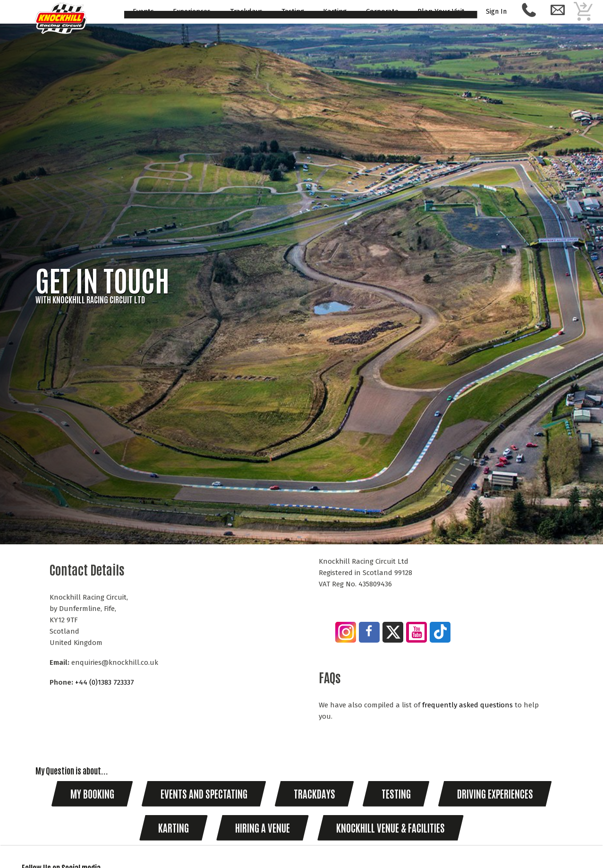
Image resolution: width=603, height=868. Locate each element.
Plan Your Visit (441, 12)
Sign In (497, 12)
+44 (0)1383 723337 (105, 682)
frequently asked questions (467, 705)
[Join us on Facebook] (372, 632)
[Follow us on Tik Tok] (441, 633)
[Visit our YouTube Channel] (417, 634)
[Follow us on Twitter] (393, 634)
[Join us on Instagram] (346, 634)
